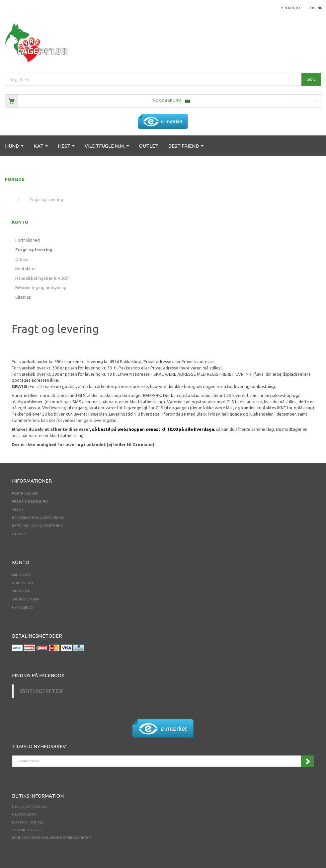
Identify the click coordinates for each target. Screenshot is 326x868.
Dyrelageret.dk (41, 691)
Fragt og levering (34, 250)
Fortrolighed (28, 240)
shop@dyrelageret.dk (70, 838)
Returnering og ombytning (41, 287)
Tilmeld (307, 761)
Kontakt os (26, 269)
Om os (22, 259)
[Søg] (311, 79)
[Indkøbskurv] (163, 100)
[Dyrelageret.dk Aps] (38, 42)
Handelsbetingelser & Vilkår (42, 278)
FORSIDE (15, 179)
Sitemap (23, 297)
